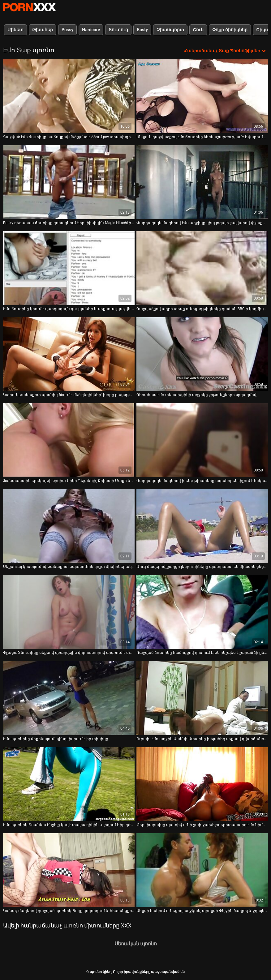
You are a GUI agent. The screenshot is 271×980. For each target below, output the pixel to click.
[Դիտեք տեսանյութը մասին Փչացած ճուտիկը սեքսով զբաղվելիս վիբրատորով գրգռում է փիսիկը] (69, 612)
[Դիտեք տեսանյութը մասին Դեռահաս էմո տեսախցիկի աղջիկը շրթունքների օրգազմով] (202, 354)
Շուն (198, 30)
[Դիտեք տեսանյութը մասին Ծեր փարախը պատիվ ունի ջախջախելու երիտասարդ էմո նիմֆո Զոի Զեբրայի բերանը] (202, 784)
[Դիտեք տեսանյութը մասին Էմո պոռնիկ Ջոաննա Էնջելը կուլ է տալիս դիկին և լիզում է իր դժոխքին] (69, 784)
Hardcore (91, 30)
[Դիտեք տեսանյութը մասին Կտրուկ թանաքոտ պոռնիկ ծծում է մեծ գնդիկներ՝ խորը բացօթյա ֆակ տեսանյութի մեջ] (69, 354)
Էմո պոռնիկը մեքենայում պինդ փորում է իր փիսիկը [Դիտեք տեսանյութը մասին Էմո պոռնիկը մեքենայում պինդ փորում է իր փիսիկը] (56, 739)
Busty (142, 30)
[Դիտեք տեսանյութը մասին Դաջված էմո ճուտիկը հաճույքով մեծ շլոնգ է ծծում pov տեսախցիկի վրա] (69, 96)
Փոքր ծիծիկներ (230, 30)
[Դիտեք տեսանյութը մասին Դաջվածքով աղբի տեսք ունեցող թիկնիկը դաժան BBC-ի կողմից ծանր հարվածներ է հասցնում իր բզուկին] (202, 268)
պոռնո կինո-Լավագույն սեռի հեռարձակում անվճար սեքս (29, 7)
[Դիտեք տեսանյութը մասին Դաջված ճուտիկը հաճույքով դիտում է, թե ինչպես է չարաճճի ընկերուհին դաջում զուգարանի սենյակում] (202, 612)
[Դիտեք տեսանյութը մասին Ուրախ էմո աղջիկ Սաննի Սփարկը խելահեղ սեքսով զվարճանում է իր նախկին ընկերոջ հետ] (202, 698)
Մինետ (15, 30)
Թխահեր (43, 30)
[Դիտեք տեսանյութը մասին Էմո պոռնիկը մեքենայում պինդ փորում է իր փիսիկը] (69, 698)
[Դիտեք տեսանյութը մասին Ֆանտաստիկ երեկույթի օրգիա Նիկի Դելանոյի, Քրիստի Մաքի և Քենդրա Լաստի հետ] (69, 440)
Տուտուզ (118, 30)
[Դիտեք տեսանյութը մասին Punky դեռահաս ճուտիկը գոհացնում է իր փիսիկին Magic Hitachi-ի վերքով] (69, 182)
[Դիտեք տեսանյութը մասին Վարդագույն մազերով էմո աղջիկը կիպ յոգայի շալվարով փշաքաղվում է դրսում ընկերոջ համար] (202, 182)
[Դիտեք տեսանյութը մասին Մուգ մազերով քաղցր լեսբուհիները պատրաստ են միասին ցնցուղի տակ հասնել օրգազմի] (202, 526)
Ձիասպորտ (170, 30)
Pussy (67, 30)
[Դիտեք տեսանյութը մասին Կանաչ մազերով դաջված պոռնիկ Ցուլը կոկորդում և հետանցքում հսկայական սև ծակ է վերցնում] (69, 870)
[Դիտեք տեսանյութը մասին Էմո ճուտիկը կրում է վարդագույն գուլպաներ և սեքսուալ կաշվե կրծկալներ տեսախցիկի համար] (69, 268)
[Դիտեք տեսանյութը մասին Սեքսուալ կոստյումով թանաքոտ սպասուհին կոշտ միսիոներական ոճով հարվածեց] (69, 526)
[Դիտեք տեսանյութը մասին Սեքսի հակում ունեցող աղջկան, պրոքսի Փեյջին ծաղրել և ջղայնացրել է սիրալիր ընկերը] (202, 870)
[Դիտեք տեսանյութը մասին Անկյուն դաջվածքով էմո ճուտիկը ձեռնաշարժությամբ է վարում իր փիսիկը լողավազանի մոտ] (202, 96)
